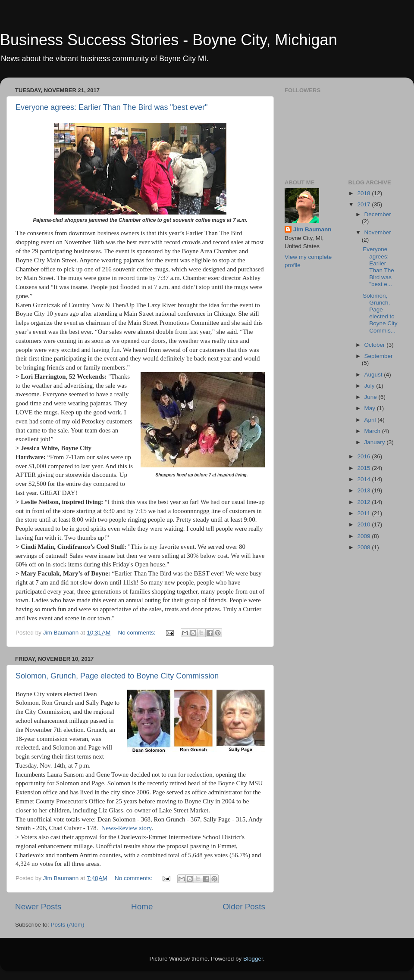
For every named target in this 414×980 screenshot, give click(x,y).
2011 (364, 513)
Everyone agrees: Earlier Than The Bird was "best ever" (111, 107)
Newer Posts (38, 907)
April (371, 420)
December (378, 214)
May (371, 408)
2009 (364, 536)
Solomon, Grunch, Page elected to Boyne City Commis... (380, 313)
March (373, 431)
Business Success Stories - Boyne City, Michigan (169, 40)
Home (142, 907)
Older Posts (244, 907)
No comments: (138, 633)
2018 (364, 193)
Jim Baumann (312, 229)
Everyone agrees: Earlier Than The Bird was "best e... (378, 267)
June (372, 397)
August (374, 375)
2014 (364, 479)
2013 (364, 490)
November (378, 232)
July (370, 386)
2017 (364, 204)
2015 (364, 468)
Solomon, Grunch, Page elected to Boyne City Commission (117, 676)
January (376, 442)
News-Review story (127, 828)
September (379, 356)
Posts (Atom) (68, 925)
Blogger (253, 959)
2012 (364, 502)
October (376, 345)
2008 (364, 547)
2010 (364, 524)
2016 (364, 456)
